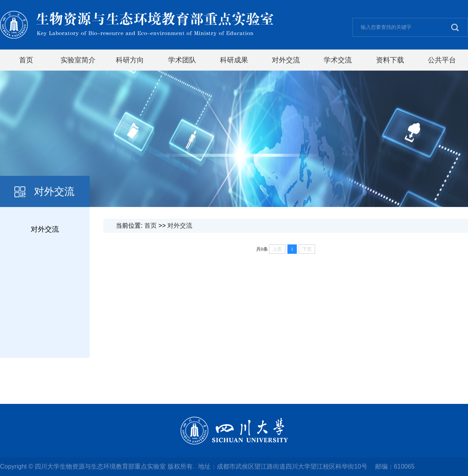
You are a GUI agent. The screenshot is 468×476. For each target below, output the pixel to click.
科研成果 (234, 60)
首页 (26, 60)
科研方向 (130, 60)
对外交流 (286, 60)
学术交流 (338, 60)
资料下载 (390, 60)
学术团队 (182, 60)
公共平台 (442, 60)
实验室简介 (78, 60)
